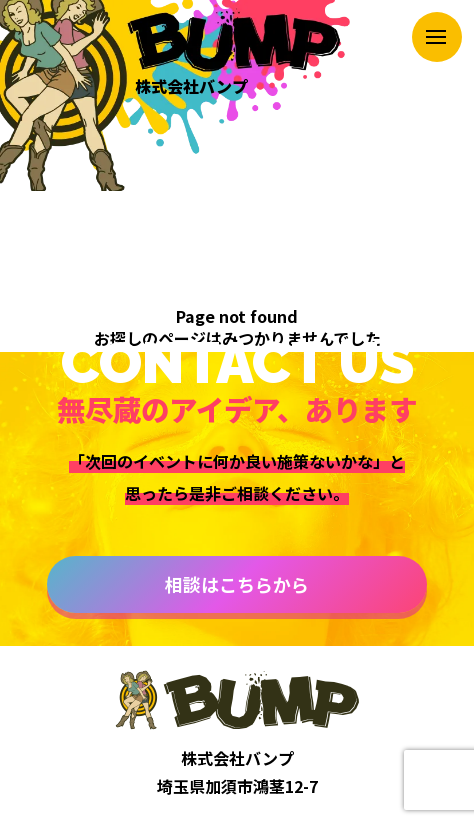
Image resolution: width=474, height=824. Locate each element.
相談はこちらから (237, 584)
